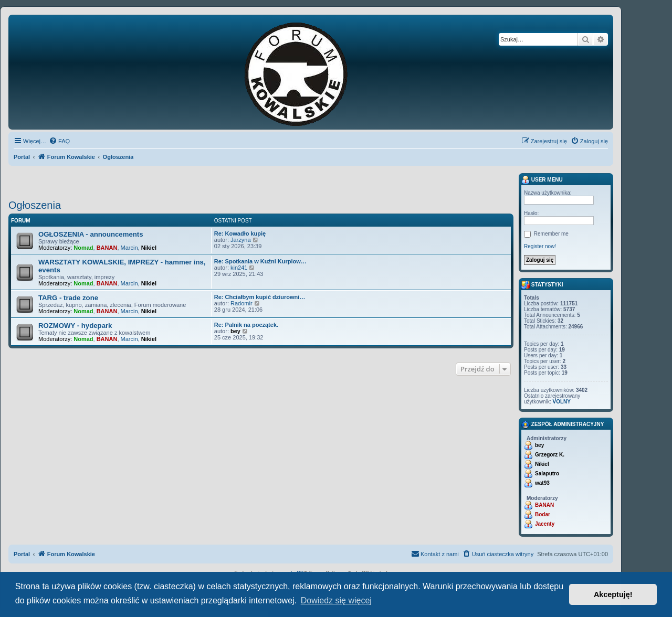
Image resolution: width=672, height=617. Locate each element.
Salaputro (547, 474)
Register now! (540, 246)
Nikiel (149, 248)
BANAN (107, 248)
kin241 (239, 268)
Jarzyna (241, 240)
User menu (542, 180)
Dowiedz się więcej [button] (336, 600)
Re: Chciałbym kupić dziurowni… (260, 297)
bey (235, 331)
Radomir (241, 303)
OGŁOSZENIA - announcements (91, 234)
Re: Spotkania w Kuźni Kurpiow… (260, 261)
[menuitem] (59, 141)
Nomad (83, 248)
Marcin (129, 248)
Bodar (543, 514)
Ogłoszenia (35, 205)
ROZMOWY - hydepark (75, 326)
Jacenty (545, 524)
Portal (22, 157)
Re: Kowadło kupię (240, 233)
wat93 (542, 483)
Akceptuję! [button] (613, 594)
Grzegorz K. (550, 455)
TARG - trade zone (68, 298)
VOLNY (561, 402)
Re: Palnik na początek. (246, 325)
